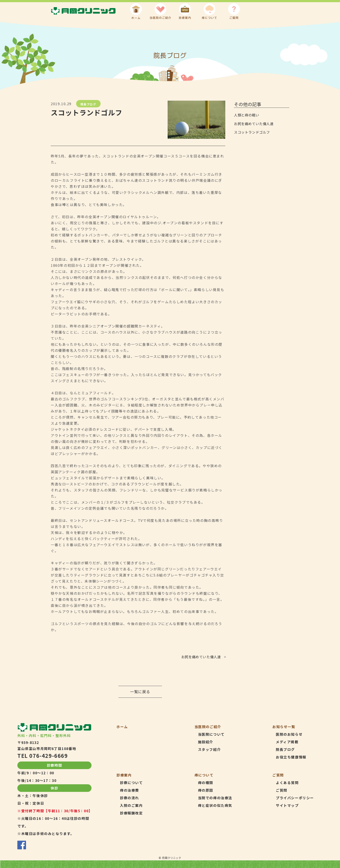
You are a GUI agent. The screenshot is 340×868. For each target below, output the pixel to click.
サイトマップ (287, 805)
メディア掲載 (287, 742)
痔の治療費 (129, 790)
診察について (131, 783)
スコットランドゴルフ (252, 132)
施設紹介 (206, 742)
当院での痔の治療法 (215, 798)
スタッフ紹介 (209, 749)
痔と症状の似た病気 (215, 805)
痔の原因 (206, 790)
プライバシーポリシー (295, 798)
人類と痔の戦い (247, 115)
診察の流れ (129, 798)
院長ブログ (88, 104)
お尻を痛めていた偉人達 (201, 657)
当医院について (211, 734)
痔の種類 (206, 783)
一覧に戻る (140, 692)
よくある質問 (287, 783)
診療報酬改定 (131, 813)
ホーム (122, 727)
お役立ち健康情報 (291, 757)
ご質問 (282, 790)
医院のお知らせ (289, 734)
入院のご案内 (131, 805)
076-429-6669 (48, 756)
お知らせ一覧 (284, 727)
